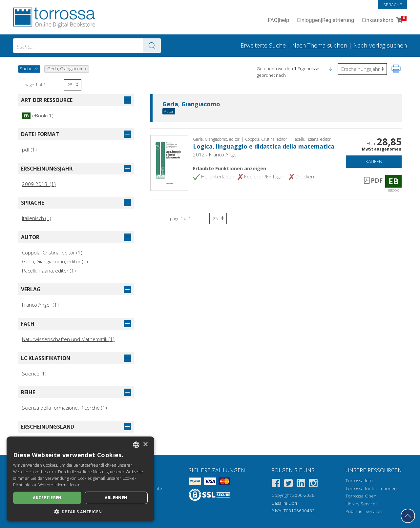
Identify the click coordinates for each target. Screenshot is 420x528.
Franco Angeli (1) (40, 305)
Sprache (393, 5)
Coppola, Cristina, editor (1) (52, 253)
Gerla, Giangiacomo (191, 104)
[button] (330, 69)
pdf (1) (29, 150)
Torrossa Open (361, 496)
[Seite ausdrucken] (396, 69)
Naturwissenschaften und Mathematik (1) (68, 339)
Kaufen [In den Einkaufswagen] (374, 162)
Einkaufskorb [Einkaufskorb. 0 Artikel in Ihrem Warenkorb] (384, 20)
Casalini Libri (284, 503)
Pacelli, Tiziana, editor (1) (49, 271)
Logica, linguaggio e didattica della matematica (264, 146)
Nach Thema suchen (320, 45)
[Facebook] (276, 484)
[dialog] (80, 479)
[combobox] (87, 46)
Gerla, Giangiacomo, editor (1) (55, 261)
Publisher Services (364, 511)
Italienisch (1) (37, 218)
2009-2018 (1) (39, 184)
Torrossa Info (359, 480)
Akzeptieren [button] (47, 498)
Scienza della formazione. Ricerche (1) (64, 408)
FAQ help (278, 20)
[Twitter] (288, 484)
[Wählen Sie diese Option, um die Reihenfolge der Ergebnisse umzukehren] (362, 69)
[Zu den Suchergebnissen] (152, 46)
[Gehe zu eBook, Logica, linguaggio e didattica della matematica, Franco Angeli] (169, 162)
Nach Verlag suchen (380, 45)
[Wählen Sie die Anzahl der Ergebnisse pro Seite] (73, 85)
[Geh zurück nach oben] (408, 516)
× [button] (145, 445)
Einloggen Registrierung (325, 20)
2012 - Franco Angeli (216, 154)
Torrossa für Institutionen (371, 488)
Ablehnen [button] (116, 498)
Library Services (361, 504)
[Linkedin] (301, 484)
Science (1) (34, 374)
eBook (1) (38, 115)
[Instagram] (313, 484)
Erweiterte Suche (263, 45)
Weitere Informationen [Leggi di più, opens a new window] (59, 485)
